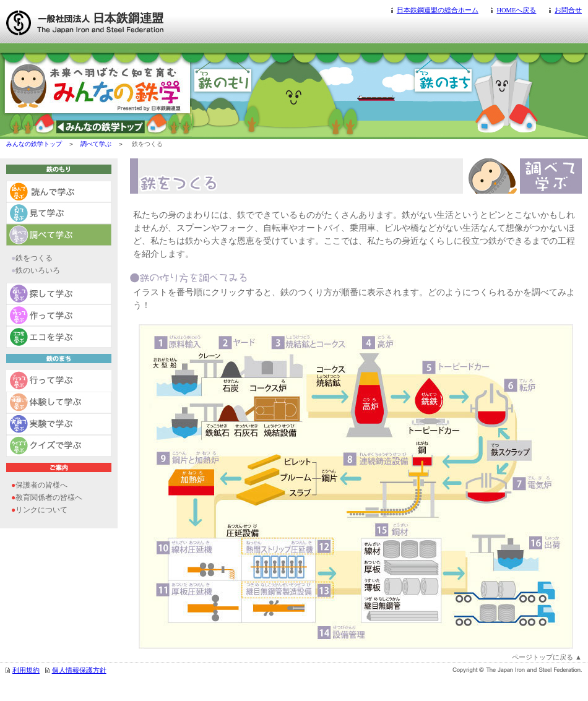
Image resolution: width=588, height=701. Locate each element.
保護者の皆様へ (41, 485)
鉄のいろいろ (38, 270)
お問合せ (568, 10)
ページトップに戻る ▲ (547, 657)
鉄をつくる (34, 258)
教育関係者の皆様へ (49, 497)
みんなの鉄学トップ (34, 144)
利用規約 (26, 670)
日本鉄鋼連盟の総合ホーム (438, 10)
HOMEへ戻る (516, 10)
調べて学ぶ (96, 144)
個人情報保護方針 (79, 670)
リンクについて (41, 510)
